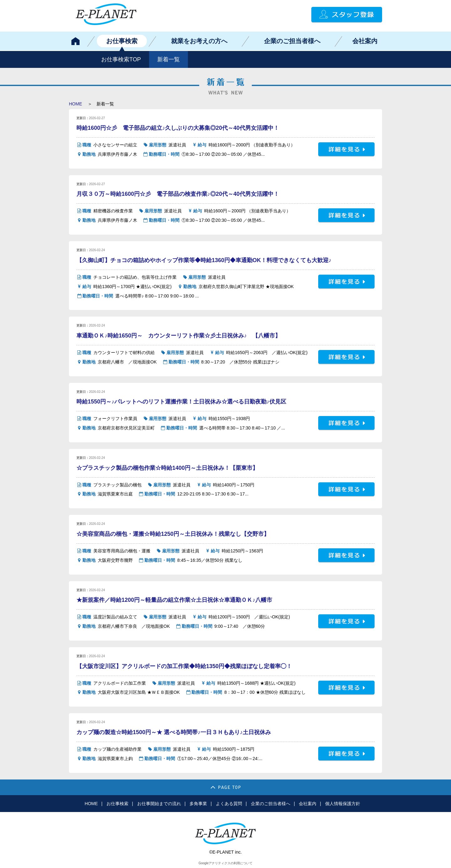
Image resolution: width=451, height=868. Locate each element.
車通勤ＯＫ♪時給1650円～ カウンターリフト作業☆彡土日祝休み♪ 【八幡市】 (179, 336)
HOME (75, 104)
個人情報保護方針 (343, 804)
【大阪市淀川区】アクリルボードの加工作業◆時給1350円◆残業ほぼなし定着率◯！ (184, 666)
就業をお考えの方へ (199, 41)
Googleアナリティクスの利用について (225, 863)
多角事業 (198, 804)
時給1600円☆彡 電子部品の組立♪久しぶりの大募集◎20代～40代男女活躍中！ (178, 128)
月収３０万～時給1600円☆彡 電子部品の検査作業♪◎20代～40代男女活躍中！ (178, 194)
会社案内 (365, 41)
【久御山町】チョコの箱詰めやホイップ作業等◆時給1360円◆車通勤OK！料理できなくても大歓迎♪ (204, 260)
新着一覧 (168, 59)
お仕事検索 (122, 41)
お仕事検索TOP (121, 59)
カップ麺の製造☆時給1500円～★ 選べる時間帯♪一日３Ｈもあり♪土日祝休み (174, 732)
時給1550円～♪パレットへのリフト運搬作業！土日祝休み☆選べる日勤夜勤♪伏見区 (181, 402)
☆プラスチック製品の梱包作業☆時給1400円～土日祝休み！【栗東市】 (167, 468)
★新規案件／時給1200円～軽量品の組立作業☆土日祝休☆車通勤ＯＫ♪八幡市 (174, 600)
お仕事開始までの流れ (159, 804)
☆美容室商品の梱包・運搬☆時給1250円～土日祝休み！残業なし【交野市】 (173, 534)
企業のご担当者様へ (292, 41)
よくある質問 (229, 804)
